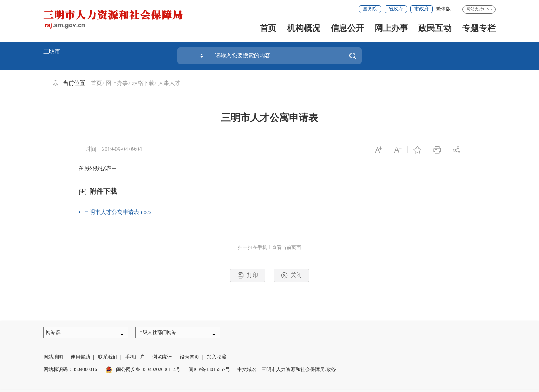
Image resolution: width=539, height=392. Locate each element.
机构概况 (304, 28)
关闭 (291, 275)
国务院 (370, 9)
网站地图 (53, 361)
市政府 (421, 9)
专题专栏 (479, 28)
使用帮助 (80, 361)
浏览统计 (162, 361)
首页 (268, 28)
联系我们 (108, 361)
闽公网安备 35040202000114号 (143, 373)
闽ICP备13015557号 (209, 373)
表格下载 (143, 83)
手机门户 (135, 361)
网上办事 (391, 28)
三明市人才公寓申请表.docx (118, 212)
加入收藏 (217, 361)
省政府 (396, 9)
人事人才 (169, 83)
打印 (248, 275)
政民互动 (435, 28)
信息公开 (347, 28)
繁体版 (443, 9)
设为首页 (190, 361)
